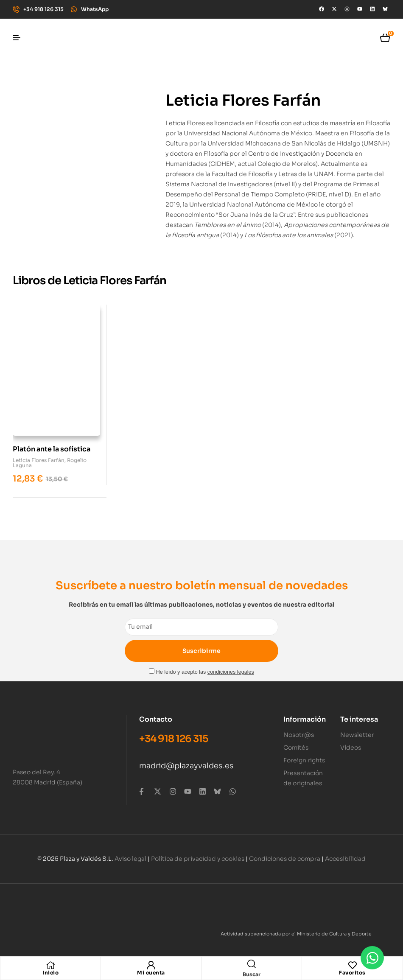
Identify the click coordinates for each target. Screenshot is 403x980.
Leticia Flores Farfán (39, 456)
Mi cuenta (151, 973)
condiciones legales (231, 668)
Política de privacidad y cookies (198, 854)
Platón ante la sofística (52, 445)
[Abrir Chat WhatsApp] (372, 958)
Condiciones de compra (285, 854)
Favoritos (352, 973)
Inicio (50, 973)
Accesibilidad (345, 854)
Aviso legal (130, 854)
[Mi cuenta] (151, 965)
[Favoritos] (353, 965)
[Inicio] (50, 965)
